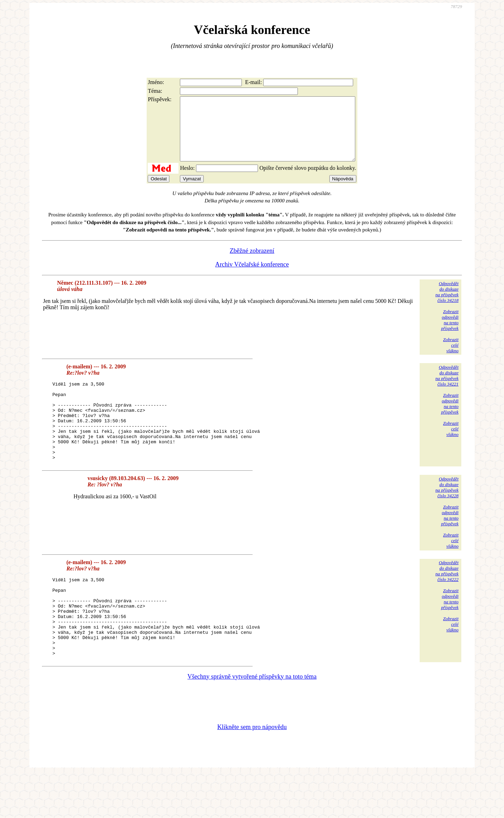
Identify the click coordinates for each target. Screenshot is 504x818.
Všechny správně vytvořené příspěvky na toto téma (252, 721)
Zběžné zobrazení (252, 263)
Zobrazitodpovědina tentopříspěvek (450, 332)
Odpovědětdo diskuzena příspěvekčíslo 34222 (447, 599)
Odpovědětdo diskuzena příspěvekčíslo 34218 (447, 304)
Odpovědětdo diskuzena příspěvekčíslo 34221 (447, 388)
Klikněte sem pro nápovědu (252, 771)
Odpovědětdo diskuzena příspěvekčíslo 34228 (447, 516)
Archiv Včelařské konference (252, 277)
